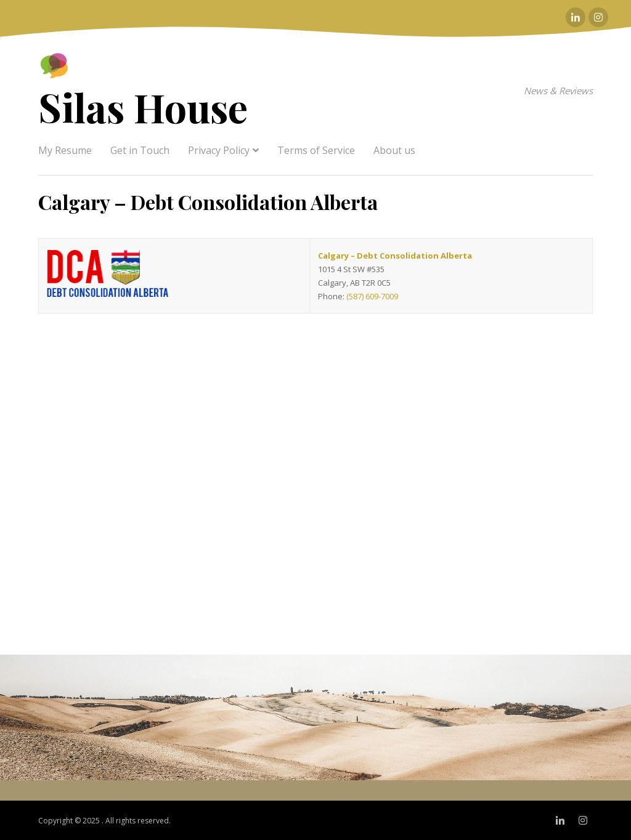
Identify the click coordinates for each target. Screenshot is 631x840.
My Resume (65, 150)
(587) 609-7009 (372, 296)
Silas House (143, 107)
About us (394, 150)
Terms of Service (316, 150)
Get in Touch (140, 150)
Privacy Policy (219, 150)
